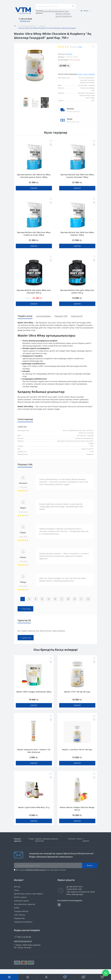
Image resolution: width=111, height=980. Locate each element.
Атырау (31, 839)
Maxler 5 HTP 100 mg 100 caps (77, 692)
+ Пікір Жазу (25, 609)
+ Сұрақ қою (26, 638)
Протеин (43, 26)
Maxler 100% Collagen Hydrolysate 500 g (34, 692)
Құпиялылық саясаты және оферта (29, 894)
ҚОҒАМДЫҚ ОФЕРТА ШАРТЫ (35, 870)
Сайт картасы (20, 915)
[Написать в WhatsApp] (106, 973)
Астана (79, 839)
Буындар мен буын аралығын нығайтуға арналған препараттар (64, 14)
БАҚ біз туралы (20, 897)
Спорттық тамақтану (28, 26)
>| (88, 599)
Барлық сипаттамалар (85, 74)
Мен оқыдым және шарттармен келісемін (41, 870)
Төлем (70, 119)
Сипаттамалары (43, 316)
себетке (34, 188)
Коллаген (46, 11)
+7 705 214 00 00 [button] (23, 937)
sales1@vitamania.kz (23, 941)
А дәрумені (86, 840)
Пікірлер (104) (61, 316)
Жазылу (90, 865)
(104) (80, 47)
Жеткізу (70, 109)
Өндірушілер (19, 918)
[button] (46, 977)
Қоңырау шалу (25, 21)
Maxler (69, 54)
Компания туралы (21, 901)
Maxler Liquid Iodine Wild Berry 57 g (34, 807)
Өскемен (52, 11)
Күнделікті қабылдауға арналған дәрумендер (47, 840)
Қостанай (72, 839)
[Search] (73, 6)
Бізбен (17, 908)
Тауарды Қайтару (21, 911)
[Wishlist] (93, 47)
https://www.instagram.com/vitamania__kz (59, 905)
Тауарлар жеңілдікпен (23, 922)
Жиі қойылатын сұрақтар (25, 904)
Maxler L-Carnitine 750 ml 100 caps (77, 750)
